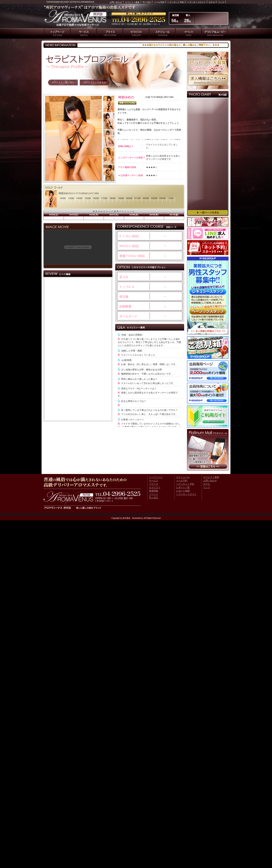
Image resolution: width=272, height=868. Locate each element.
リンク (221, 2)
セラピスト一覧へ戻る (63, 82)
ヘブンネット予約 (176, 2)
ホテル (212, 2)
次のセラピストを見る (95, 82)
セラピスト (155, 487)
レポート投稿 (183, 491)
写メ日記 (147, 2)
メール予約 (159, 2)
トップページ (156, 477)
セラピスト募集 (132, 2)
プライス (154, 484)
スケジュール (183, 477)
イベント (154, 494)
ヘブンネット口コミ (196, 2)
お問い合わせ (116, 2)
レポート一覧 (183, 487)
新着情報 (154, 491)
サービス (154, 481)
